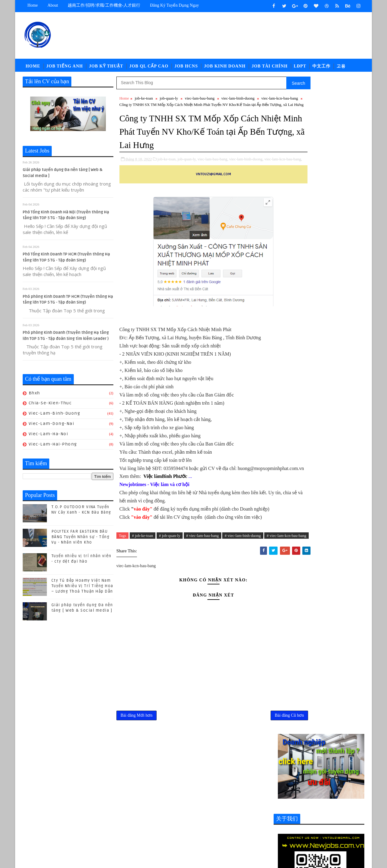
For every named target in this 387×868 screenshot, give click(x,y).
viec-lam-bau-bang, (213, 181)
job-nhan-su (331, 804)
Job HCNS (186, 68)
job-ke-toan (144, 101)
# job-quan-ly (170, 580)
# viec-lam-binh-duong (243, 580)
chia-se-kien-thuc (50, 406)
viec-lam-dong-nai (52, 427)
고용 (341, 68)
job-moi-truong (293, 804)
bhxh (34, 396)
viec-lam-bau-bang (200, 101)
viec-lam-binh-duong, (247, 181)
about (53, 5)
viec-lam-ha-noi (49, 437)
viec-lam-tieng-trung (299, 834)
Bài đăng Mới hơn (137, 769)
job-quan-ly (169, 101)
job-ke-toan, (167, 181)
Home (33, 5)
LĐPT (300, 68)
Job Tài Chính (270, 68)
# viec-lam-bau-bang (203, 580)
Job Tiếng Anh (65, 68)
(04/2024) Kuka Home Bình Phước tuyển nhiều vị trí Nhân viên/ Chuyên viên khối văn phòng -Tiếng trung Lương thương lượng (319, 654)
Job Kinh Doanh (225, 68)
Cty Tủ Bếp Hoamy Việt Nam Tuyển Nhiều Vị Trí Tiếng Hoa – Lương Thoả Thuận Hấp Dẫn (82, 589)
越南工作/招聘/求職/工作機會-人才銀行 (104, 5)
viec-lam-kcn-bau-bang (138, 108)
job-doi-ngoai (331, 794)
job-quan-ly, (187, 181)
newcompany (307, 824)
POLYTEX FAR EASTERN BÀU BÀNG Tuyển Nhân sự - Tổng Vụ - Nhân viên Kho (81, 540)
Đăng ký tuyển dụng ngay (175, 5)
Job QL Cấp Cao (149, 68)
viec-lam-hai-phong (53, 447)
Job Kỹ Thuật (106, 68)
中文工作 (321, 68)
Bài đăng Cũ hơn (250, 769)
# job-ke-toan (143, 580)
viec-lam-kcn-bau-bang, (138, 187)
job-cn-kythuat (293, 794)
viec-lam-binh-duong (55, 416)
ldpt (281, 824)
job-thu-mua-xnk (327, 814)
